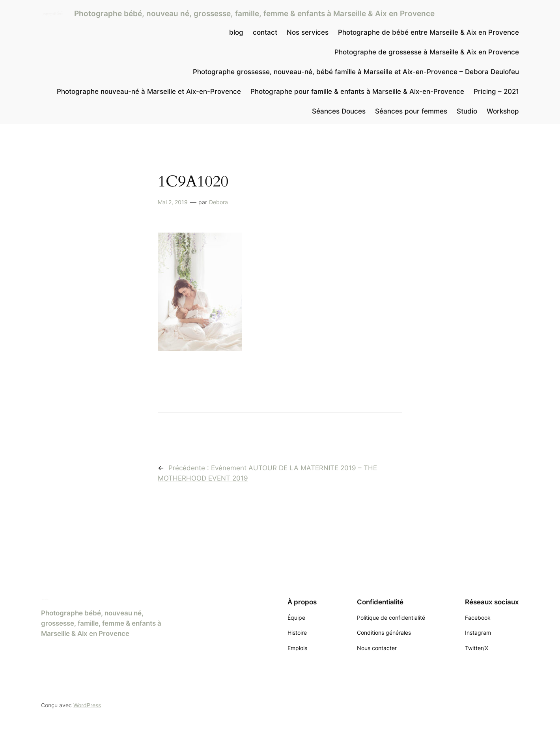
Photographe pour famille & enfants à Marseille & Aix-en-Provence (357, 91)
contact (265, 32)
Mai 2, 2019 (173, 202)
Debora (218, 202)
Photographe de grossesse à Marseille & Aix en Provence (427, 52)
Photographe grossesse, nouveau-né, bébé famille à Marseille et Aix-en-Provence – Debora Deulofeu (356, 72)
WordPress (87, 705)
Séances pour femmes (411, 111)
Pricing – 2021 (496, 91)
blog (236, 32)
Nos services (308, 32)
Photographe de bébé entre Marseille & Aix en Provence (428, 32)
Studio (467, 111)
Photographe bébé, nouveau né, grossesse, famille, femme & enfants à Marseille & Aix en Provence (254, 13)
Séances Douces (339, 111)
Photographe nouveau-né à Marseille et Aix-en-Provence (149, 91)
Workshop (503, 111)
